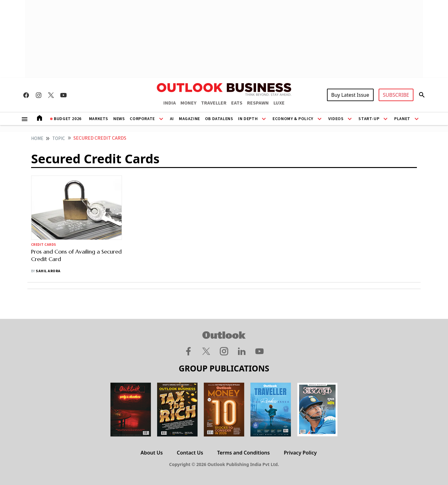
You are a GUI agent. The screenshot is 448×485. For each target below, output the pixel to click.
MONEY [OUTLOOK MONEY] (188, 103)
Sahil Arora (48, 271)
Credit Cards (44, 245)
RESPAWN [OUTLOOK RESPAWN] (258, 103)
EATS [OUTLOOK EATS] (237, 103)
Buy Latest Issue (350, 95)
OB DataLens (219, 119)
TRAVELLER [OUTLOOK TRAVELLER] (214, 103)
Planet (402, 119)
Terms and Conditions (243, 453)
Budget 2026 (68, 119)
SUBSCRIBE (396, 95)
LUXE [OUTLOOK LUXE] (279, 103)
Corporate (142, 119)
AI (172, 119)
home (37, 139)
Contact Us (190, 453)
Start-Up (369, 119)
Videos (336, 119)
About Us (152, 453)
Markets (99, 119)
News (119, 119)
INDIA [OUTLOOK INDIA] (170, 103)
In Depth (248, 119)
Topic (59, 139)
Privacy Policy (300, 453)
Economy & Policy (293, 119)
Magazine (189, 119)
